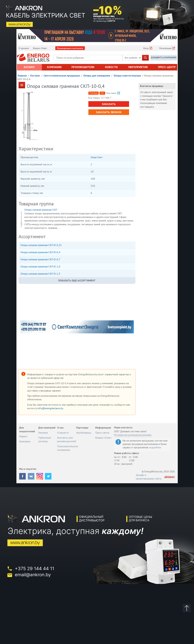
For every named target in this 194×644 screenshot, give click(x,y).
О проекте (24, 48)
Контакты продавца (152, 86)
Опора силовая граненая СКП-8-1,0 (40, 266)
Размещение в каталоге (70, 48)
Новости (111, 67)
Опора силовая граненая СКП (41, 210)
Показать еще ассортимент (77, 280)
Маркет (23, 436)
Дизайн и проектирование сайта (149, 477)
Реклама (43, 433)
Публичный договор (45, 439)
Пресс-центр (167, 67)
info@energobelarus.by (51, 408)
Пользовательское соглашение (68, 448)
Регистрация (165, 48)
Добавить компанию (164, 57)
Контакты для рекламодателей (67, 439)
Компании (54, 67)
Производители (83, 67)
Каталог (29, 67)
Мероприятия (138, 67)
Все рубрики (133, 58)
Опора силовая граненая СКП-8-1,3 (40, 274)
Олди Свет (97, 157)
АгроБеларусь (84, 433)
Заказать (109, 104)
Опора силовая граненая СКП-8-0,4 (40, 252)
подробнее (155, 447)
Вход (146, 48)
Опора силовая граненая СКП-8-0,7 (40, 259)
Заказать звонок (109, 112)
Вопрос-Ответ (40, 48)
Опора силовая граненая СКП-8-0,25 (41, 245)
